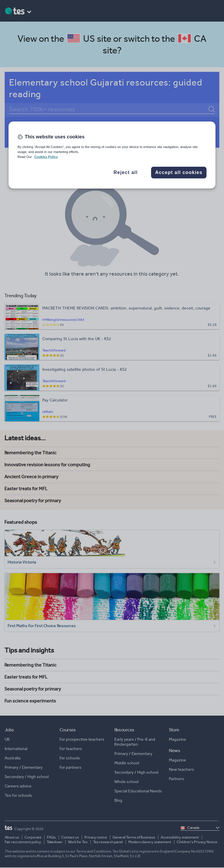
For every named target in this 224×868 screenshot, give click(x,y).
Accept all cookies (179, 172)
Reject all (126, 172)
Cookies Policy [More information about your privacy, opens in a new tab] (46, 157)
